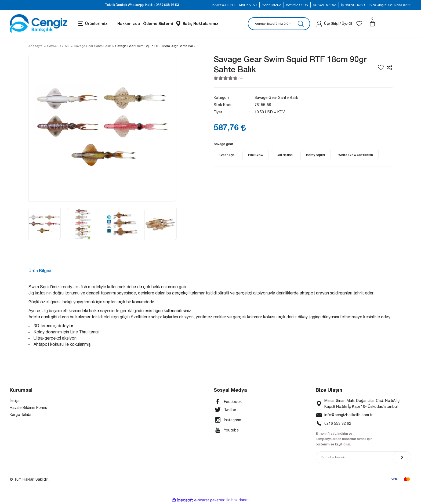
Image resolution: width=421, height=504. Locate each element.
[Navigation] (93, 24)
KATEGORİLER (224, 5)
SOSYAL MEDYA (325, 5)
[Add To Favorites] (381, 67)
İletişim (16, 401)
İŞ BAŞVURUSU (353, 5)
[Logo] (39, 24)
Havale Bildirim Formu (28, 408)
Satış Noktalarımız (201, 24)
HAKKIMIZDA (272, 5)
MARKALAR (248, 5)
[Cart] (372, 24)
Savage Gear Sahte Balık (276, 98)
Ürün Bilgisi (40, 270)
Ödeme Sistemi (158, 24)
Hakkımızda (129, 24)
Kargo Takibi (20, 415)
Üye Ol (347, 24)
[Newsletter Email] (364, 457)
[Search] (279, 24)
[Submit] (402, 457)
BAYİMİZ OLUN (297, 5)
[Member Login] (319, 24)
